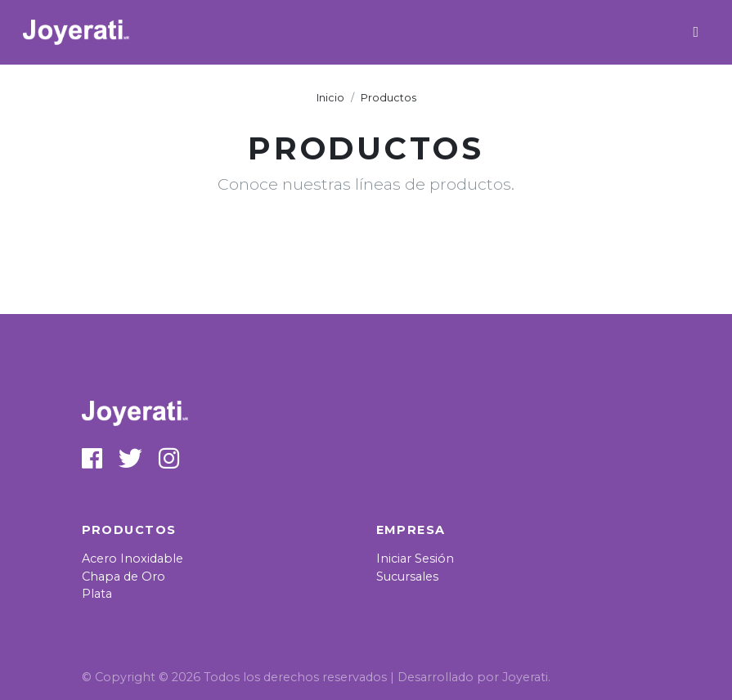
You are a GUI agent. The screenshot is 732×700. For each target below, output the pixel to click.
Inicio (330, 98)
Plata (97, 594)
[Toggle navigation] (696, 32)
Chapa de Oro (123, 577)
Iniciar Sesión (415, 559)
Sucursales (407, 577)
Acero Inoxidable (132, 559)
